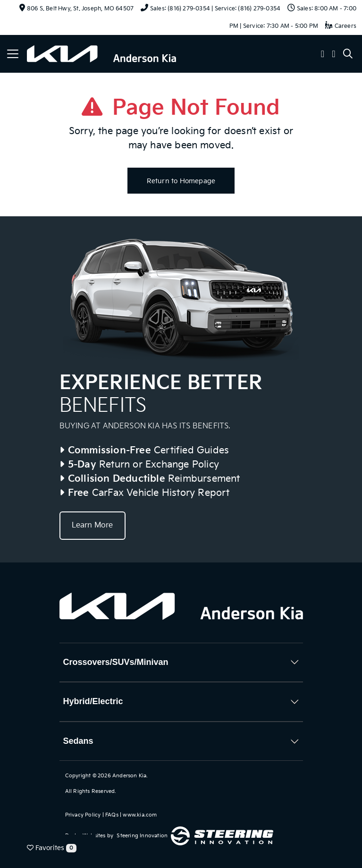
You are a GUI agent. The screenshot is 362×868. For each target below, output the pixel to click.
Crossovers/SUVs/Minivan (116, 662)
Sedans (78, 741)
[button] (323, 55)
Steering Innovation (142, 836)
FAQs (112, 815)
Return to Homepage (181, 181)
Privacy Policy (83, 815)
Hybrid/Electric (93, 701)
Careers (341, 26)
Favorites (52, 848)
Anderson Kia (129, 776)
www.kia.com (140, 815)
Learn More (93, 525)
